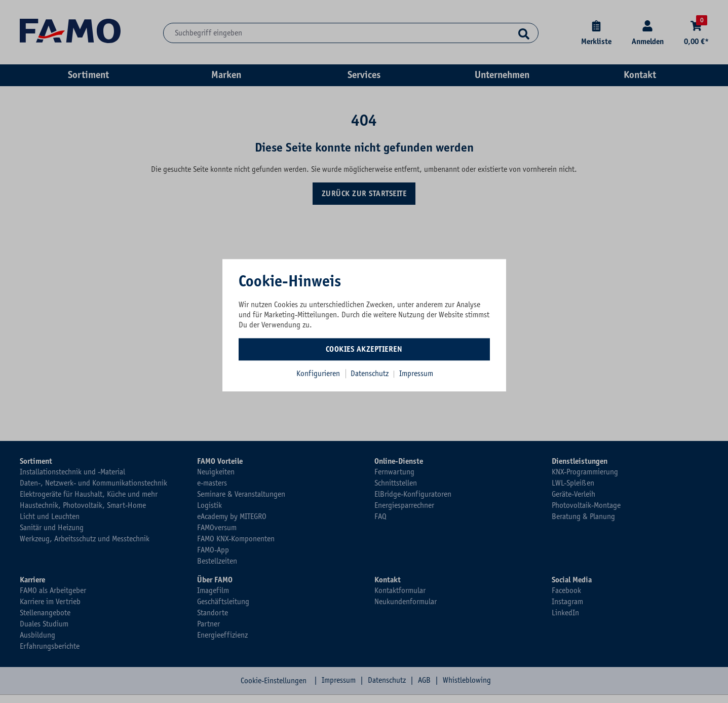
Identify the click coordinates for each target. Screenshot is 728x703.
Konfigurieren (318, 374)
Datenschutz (371, 374)
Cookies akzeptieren (364, 349)
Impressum (416, 374)
